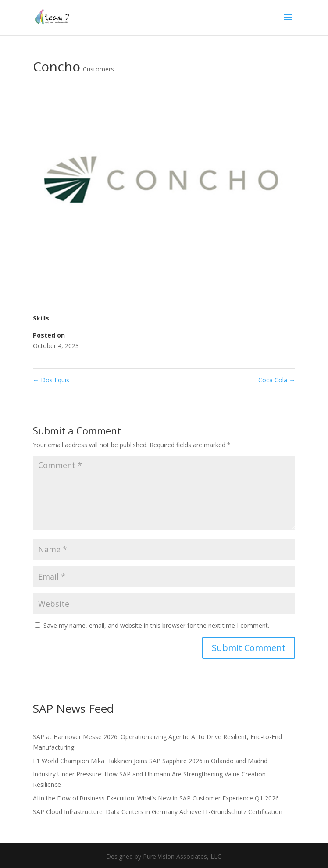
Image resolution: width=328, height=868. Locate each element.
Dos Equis (51, 380)
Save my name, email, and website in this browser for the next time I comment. (156, 625)
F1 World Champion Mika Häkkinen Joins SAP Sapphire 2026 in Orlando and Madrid (150, 761)
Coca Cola (277, 380)
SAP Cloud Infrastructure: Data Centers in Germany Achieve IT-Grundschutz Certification (158, 812)
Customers (98, 69)
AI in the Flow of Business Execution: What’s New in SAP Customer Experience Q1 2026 (156, 798)
